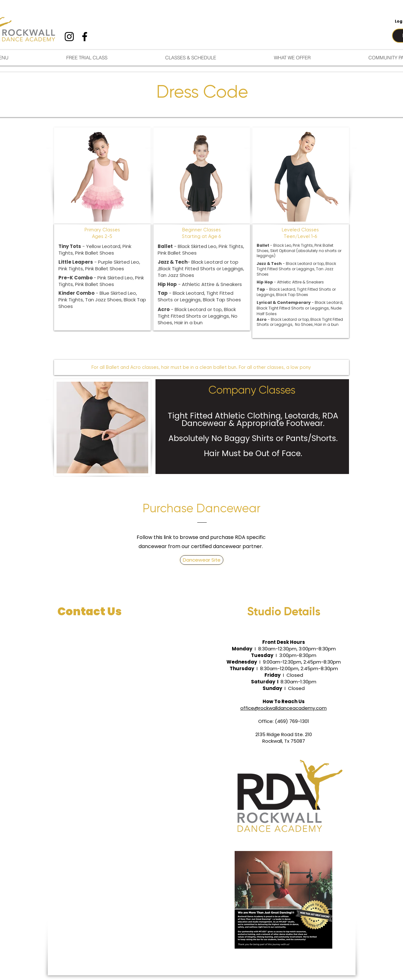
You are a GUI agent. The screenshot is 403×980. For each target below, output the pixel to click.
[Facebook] (85, 37)
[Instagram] (69, 37)
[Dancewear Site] (202, 560)
